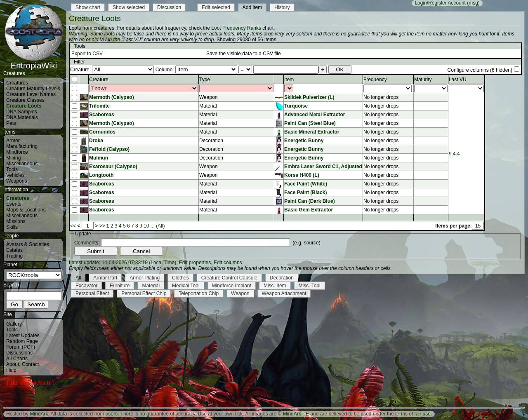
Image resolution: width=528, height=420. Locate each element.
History (282, 7)
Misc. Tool (310, 286)
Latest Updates (23, 336)
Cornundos (102, 132)
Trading (14, 256)
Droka (96, 141)
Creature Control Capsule (229, 278)
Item (289, 80)
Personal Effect (92, 293)
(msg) (473, 3)
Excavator (86, 286)
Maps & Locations (26, 210)
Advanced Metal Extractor (315, 115)
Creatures (17, 83)
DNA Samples (22, 112)
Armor (13, 141)
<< (73, 226)
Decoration (282, 278)
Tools (12, 169)
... (153, 226)
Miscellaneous (22, 164)
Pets (11, 123)
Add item (252, 7)
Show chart (88, 7)
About (13, 364)
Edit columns (228, 263)
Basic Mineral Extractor (312, 132)
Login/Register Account (440, 3)
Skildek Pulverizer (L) (309, 97)
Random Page (22, 341)
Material (151, 286)
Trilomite (99, 106)
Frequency (375, 80)
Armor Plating (145, 278)
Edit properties (195, 263)
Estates (14, 250)
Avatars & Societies (28, 244)
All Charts (17, 359)
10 (146, 226)
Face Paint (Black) (305, 192)
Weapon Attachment (284, 293)
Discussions (19, 353)
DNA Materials (22, 117)
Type (205, 80)
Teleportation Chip (199, 293)
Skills (12, 227)
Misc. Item (275, 286)
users (112, 414)
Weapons (16, 181)
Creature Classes (25, 100)
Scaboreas (102, 115)
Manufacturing (22, 146)
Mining (13, 158)
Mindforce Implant (232, 286)
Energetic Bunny (304, 141)
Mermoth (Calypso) (112, 97)
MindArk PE (296, 414)
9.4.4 (454, 154)
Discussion (169, 7)
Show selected (129, 7)
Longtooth (101, 175)
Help (11, 370)
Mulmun (99, 158)
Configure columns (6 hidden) (480, 70)
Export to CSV (87, 54)
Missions (16, 221)
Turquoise (296, 106)
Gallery (14, 324)
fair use (423, 414)
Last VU (458, 80)
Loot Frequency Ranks (236, 28)
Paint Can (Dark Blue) (310, 201)
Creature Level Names (31, 94)
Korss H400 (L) (302, 175)
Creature (99, 80)
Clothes (180, 278)
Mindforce (17, 152)
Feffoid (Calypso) (109, 149)
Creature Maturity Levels (33, 89)
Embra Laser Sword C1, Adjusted (323, 167)
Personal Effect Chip (144, 293)
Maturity (423, 80)
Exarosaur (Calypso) (113, 167)
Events (14, 204)
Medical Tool (186, 286)
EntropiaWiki (34, 62)
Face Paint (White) (306, 184)
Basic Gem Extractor (309, 210)
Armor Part (105, 278)
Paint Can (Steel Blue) (310, 123)
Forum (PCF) (21, 347)
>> (102, 226)
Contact (30, 364)
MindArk (39, 414)
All (78, 278)
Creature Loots (24, 106)
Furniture (120, 286)
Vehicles (15, 175)
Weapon (240, 293)
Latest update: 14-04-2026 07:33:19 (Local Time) (123, 263)
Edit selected (216, 7)
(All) (160, 226)
